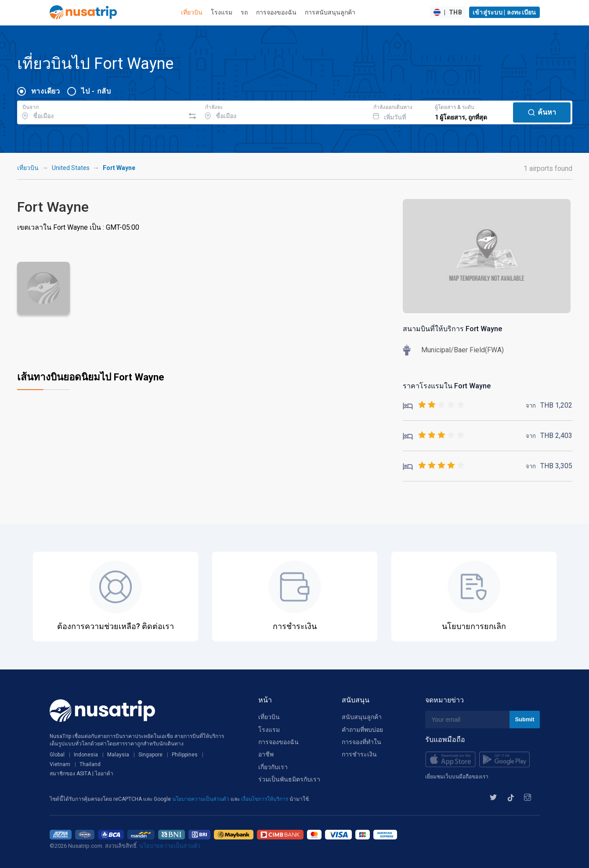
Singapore (150, 755)
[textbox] (101, 111)
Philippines (185, 755)
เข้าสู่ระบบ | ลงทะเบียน (504, 12)
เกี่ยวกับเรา (273, 767)
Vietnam (60, 764)
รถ (244, 12)
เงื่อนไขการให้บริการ (265, 799)
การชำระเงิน (359, 754)
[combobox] (101, 111)
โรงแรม (222, 12)
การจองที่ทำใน (361, 742)
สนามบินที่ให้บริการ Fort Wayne (452, 329)
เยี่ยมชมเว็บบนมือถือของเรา (457, 777)
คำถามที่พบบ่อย (362, 730)
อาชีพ (266, 754)
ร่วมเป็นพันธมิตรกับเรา (289, 779)
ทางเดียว (46, 91)
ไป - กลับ (96, 91)
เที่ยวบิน (192, 12)
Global (57, 755)
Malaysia (118, 755)
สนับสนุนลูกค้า (362, 717)
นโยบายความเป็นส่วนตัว (201, 799)
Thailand (90, 764)
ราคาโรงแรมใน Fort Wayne (447, 386)
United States (71, 168)
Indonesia (86, 755)
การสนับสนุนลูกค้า (330, 12)
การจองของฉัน (276, 12)
